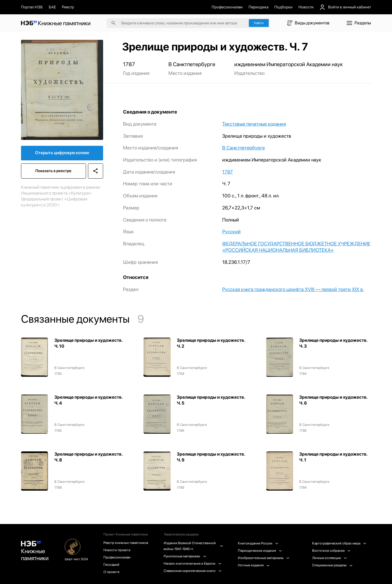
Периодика (258, 7)
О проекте (111, 572)
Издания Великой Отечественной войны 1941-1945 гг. (193, 546)
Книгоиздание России (258, 543)
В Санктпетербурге (243, 148)
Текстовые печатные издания (254, 124)
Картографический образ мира (339, 543)
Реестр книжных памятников (126, 543)
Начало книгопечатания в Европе (192, 563)
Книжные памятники (35, 551)
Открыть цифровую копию (62, 153)
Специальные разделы (332, 565)
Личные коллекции (330, 558)
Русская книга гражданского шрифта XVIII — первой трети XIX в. (293, 289)
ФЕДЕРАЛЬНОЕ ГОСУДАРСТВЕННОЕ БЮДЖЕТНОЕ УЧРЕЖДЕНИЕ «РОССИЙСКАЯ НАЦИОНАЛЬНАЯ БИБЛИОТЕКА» (296, 247)
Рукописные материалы (185, 556)
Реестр (68, 7)
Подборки (283, 7)
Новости (306, 7)
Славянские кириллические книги (192, 571)
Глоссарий (111, 565)
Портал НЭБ (32, 7)
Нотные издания (254, 565)
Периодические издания (260, 550)
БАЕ (52, 7)
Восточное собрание (331, 550)
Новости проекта (117, 550)
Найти (259, 23)
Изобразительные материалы (264, 558)
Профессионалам (227, 7)
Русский (231, 231)
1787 (228, 172)
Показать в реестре (53, 171)
